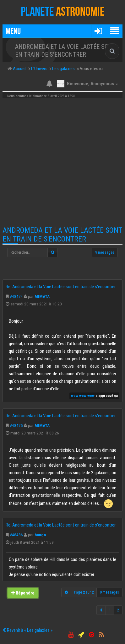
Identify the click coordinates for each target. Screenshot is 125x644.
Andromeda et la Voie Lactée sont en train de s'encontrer (62, 235)
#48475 (16, 425)
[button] (98, 31)
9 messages (105, 252)
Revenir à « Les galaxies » (27, 630)
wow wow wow (83, 396)
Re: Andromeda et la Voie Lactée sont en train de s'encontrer (61, 287)
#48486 (16, 535)
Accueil (19, 69)
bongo (40, 535)
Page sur (84, 592)
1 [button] (110, 610)
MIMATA (42, 296)
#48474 (16, 296)
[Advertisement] (63, 162)
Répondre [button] (23, 593)
